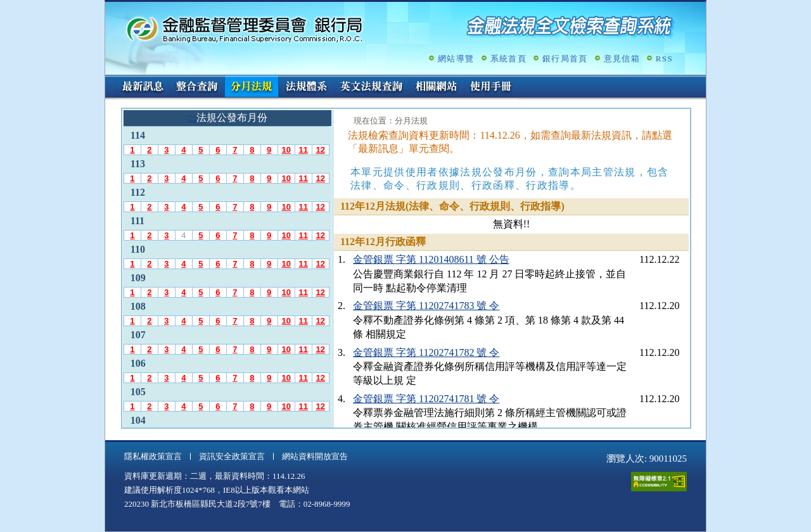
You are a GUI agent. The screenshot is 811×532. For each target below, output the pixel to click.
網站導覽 (456, 59)
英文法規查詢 (371, 87)
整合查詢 (197, 87)
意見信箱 (622, 59)
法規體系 (306, 87)
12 (320, 150)
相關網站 (437, 87)
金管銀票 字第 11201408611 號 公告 (431, 259)
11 (303, 150)
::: (109, 80)
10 (286, 150)
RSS (664, 59)
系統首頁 (508, 59)
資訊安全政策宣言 (232, 456)
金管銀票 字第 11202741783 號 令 (426, 306)
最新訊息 (143, 87)
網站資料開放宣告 (315, 456)
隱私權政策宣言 (153, 456)
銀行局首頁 (565, 59)
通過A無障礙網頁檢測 (659, 482)
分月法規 (252, 87)
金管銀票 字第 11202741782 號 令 (426, 352)
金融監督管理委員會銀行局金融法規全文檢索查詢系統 (245, 29)
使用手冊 (491, 87)
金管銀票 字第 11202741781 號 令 (426, 399)
